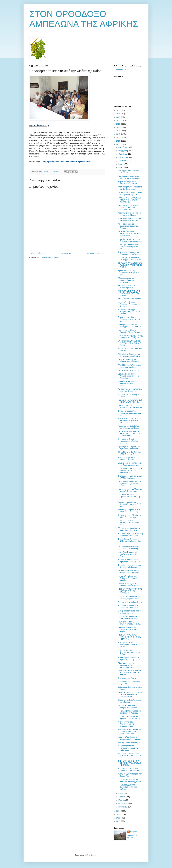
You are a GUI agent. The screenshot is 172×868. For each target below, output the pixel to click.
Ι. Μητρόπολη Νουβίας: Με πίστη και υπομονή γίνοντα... (130, 780)
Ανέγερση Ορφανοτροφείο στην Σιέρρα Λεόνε (130, 775)
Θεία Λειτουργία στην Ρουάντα (130, 299)
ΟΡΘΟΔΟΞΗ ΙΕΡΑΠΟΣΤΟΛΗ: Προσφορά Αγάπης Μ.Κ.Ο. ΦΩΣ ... (130, 484)
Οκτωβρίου (123, 154)
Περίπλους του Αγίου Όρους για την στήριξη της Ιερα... (130, 490)
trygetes (134, 832)
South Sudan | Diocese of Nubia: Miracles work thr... (129, 770)
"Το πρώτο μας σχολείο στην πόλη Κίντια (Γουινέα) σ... (129, 529)
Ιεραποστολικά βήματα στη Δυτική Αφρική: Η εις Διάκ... (130, 738)
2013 (119, 815)
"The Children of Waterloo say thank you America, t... (130, 366)
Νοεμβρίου (123, 151)
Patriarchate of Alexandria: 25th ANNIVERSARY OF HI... (130, 401)
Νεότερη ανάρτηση (37, 253)
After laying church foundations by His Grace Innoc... (130, 188)
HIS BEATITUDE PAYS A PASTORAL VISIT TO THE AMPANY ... (129, 637)
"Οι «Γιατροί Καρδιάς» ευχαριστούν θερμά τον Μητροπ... (128, 226)
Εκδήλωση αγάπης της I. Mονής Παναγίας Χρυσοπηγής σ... (130, 337)
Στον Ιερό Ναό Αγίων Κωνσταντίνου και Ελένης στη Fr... (129, 645)
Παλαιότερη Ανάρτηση (96, 253)
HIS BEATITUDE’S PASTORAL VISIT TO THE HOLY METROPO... (130, 591)
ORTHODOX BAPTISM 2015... (130, 371)
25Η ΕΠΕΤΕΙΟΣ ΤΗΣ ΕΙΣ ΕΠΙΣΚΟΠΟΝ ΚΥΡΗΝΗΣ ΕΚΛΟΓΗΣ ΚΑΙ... (129, 421)
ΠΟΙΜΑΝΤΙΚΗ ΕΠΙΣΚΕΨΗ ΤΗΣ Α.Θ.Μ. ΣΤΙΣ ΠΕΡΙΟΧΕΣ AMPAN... (130, 673)
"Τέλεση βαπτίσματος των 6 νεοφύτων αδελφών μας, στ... (128, 247)
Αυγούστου (123, 161)
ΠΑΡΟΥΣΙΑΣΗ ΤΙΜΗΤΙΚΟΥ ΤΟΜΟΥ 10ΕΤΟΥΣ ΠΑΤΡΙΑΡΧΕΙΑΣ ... (128, 208)
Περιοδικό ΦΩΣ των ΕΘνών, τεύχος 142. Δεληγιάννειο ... (130, 572)
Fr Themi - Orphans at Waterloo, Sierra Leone (128, 459)
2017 (119, 138)
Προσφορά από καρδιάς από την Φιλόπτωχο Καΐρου (129, 448)
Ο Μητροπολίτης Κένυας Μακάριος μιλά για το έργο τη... (129, 319)
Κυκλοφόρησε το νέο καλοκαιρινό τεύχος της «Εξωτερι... (128, 748)
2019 (119, 131)
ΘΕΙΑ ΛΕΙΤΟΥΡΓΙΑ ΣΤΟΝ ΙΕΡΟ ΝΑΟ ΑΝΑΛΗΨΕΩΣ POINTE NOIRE (130, 265)
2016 (119, 141)
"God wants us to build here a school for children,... (129, 214)
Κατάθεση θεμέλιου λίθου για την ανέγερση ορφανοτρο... (130, 659)
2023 (119, 117)
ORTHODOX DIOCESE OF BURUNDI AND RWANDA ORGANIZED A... (129, 434)
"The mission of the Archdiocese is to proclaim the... (129, 523)
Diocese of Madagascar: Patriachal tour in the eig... (129, 585)
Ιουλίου (121, 164)
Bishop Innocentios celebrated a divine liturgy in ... (130, 612)
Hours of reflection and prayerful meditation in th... (129, 623)
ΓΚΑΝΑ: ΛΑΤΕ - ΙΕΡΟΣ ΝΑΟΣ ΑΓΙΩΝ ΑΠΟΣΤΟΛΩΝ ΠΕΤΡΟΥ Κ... (130, 200)
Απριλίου (122, 797)
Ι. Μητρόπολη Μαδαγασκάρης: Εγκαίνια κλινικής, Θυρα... (130, 617)
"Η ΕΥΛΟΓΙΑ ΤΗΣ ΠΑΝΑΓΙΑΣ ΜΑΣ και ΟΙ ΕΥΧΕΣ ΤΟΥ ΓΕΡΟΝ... (129, 293)
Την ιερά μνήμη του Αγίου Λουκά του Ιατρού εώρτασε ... (129, 413)
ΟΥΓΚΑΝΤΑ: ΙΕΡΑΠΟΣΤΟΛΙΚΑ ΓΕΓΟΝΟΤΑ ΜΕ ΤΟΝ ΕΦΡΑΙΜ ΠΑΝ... (130, 471)
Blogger (93, 855)
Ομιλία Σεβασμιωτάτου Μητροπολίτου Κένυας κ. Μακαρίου (128, 376)
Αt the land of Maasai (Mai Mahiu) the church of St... (129, 606)
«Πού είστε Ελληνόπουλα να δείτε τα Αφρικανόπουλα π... (130, 240)
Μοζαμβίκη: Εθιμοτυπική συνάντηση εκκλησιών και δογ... (129, 554)
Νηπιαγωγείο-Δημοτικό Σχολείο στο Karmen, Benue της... (130, 511)
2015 (119, 144)
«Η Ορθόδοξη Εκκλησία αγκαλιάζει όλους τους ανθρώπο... (127, 787)
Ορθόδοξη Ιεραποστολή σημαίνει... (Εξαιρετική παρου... (128, 630)
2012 (119, 818)
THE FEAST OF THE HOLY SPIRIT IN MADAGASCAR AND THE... (129, 763)
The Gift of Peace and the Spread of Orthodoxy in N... (130, 561)
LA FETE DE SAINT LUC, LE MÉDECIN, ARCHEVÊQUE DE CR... (130, 343)
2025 (119, 110)
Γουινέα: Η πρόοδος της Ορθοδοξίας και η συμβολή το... (129, 504)
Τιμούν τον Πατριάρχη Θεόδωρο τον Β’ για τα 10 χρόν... (129, 273)
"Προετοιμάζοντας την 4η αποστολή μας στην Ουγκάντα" (127, 280)
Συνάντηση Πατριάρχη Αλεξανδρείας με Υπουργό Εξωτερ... (129, 312)
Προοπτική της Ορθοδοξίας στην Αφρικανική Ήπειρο (128, 427)
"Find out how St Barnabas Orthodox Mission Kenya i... (130, 548)
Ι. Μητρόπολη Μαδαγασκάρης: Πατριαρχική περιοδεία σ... (130, 598)
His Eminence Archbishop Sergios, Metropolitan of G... (130, 706)
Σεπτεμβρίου (124, 157)
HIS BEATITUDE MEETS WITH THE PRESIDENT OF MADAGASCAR (130, 695)
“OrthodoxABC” (122, 70)
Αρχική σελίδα (66, 253)
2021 (119, 124)
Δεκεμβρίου (123, 147)
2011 (119, 821)
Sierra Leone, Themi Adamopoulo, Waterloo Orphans (128, 441)
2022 (119, 121)
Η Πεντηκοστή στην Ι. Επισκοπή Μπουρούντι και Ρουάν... (130, 535)
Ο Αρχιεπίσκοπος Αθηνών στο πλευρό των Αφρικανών (130, 516)
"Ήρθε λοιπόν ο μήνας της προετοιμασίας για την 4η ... (130, 717)
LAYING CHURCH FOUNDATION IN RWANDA (130, 406)
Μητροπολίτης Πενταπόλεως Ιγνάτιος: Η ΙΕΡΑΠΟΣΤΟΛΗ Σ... (130, 755)
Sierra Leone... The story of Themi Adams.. (128, 395)
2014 (119, 811)
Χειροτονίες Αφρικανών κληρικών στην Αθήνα (127, 183)
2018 (119, 134)
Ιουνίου (121, 168)
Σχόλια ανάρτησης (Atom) (50, 257)
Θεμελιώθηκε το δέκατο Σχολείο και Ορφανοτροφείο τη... (130, 193)
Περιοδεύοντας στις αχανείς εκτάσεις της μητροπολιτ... (129, 177)
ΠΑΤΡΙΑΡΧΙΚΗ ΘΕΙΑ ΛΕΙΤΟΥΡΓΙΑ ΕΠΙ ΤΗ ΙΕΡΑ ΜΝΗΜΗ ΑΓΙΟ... (129, 234)
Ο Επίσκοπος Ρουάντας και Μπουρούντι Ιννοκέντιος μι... (130, 253)
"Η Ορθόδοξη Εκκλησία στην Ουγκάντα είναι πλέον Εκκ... (130, 355)
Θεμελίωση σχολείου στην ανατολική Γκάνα (128, 287)
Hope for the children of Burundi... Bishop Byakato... (130, 331)
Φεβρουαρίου (124, 803)
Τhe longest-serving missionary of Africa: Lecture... (130, 477)
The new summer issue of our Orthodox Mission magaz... (129, 566)
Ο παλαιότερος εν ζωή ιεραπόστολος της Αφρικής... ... (130, 497)
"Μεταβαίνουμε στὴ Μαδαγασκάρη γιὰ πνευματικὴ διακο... (126, 724)
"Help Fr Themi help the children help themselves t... (130, 361)
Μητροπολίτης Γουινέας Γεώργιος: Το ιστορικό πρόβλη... (127, 578)
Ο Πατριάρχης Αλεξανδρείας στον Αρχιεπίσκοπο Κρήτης (130, 259)
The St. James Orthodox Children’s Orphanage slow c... (130, 541)
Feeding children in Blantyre (129, 742)
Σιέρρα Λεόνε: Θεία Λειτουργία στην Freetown (130, 701)
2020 (119, 127)
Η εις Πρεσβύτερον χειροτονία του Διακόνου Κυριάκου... (129, 712)
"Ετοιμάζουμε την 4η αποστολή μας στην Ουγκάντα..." (130, 390)
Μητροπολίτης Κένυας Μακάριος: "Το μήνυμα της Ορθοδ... (129, 304)
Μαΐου (121, 793)
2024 (119, 114)
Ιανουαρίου (123, 807)
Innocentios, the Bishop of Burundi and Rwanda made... (128, 384)
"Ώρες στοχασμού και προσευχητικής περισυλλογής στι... (126, 665)
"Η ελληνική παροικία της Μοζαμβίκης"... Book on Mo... (130, 326)
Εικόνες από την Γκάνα (127, 678)
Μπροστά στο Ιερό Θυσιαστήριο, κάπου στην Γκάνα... (129, 652)
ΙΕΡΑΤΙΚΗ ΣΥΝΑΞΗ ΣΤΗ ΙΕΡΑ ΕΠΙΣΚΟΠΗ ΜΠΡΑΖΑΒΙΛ (130, 219)
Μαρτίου (122, 800)
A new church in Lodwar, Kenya (130, 602)
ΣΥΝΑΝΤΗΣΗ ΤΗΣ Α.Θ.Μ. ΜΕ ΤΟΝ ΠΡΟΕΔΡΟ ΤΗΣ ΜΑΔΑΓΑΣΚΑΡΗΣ (130, 732)
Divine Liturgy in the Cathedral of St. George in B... (130, 453)
